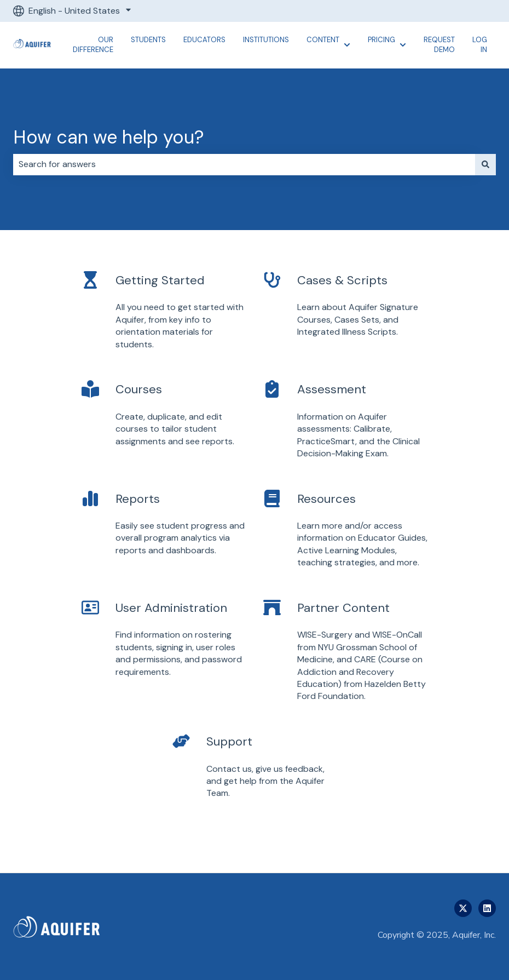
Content (323, 40)
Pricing (381, 40)
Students (148, 40)
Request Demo (439, 45)
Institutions (266, 40)
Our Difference (93, 45)
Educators (204, 40)
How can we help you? (109, 137)
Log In (480, 45)
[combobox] (244, 164)
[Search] (485, 164)
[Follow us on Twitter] (463, 908)
